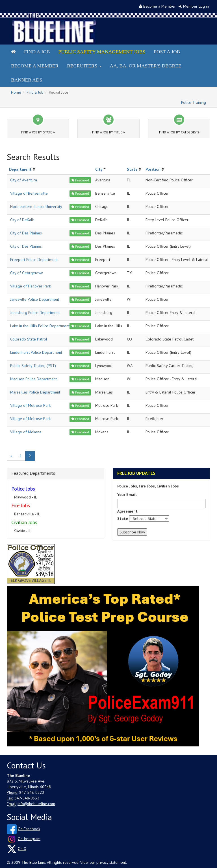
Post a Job (167, 52)
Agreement (127, 511)
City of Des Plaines (26, 233)
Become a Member (160, 6)
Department (20, 169)
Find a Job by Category (179, 132)
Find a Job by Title (108, 132)
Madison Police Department (33, 379)
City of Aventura (24, 180)
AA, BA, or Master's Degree (146, 66)
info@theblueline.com (36, 804)
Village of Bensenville (29, 193)
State (132, 169)
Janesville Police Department (35, 299)
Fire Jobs (21, 505)
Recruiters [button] (84, 66)
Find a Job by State (38, 132)
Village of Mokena (26, 432)
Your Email (127, 495)
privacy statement (111, 862)
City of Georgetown (27, 273)
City (99, 169)
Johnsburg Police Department (35, 313)
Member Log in (196, 6)
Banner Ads (27, 80)
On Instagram (29, 839)
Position (153, 169)
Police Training (194, 102)
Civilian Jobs (24, 522)
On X (22, 849)
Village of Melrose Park (30, 405)
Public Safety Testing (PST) (33, 366)
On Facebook (29, 829)
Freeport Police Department (34, 260)
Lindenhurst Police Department (36, 352)
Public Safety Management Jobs (102, 52)
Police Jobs (23, 489)
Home (16, 92)
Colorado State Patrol (29, 339)
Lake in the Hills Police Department (40, 326)
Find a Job (37, 52)
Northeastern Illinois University (36, 206)
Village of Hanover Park (31, 286)
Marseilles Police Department (35, 392)
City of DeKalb (22, 220)
